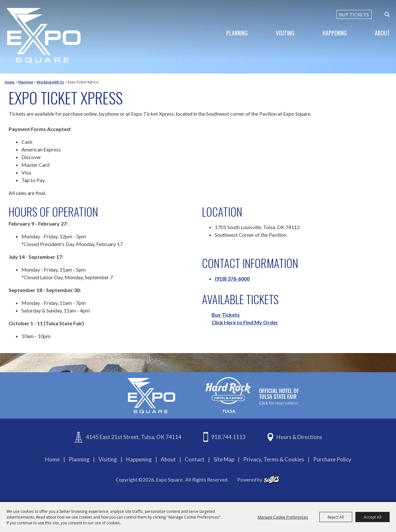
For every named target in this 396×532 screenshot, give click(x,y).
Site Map (224, 459)
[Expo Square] (43, 35)
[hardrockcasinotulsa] (252, 395)
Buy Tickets (226, 315)
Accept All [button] (373, 517)
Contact (195, 459)
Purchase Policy (332, 459)
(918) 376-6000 (232, 278)
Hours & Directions (299, 437)
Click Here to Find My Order (245, 322)
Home (10, 82)
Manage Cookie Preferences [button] (283, 517)
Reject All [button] (336, 517)
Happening (335, 33)
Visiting (285, 33)
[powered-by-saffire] (272, 479)
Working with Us (50, 82)
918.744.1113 (229, 437)
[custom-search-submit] (387, 14)
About (382, 33)
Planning (237, 33)
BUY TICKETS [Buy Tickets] (354, 15)
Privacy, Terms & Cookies (274, 459)
